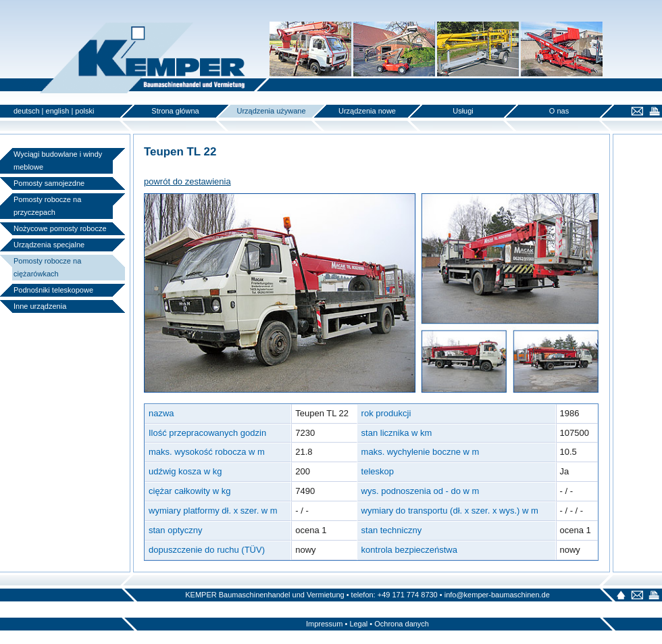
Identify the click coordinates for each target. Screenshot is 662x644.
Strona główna (175, 111)
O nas (559, 111)
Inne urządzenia (40, 306)
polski (84, 111)
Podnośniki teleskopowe (53, 290)
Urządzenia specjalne (49, 245)
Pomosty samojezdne (49, 183)
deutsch (27, 111)
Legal (358, 624)
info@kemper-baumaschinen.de (497, 595)
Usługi (463, 111)
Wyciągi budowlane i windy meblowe (58, 160)
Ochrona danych (402, 624)
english (58, 111)
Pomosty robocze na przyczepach (47, 206)
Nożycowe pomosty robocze (60, 228)
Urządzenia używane (271, 111)
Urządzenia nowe (367, 111)
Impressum (324, 624)
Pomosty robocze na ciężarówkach (47, 267)
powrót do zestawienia (187, 181)
